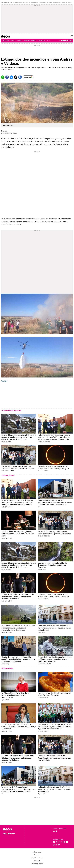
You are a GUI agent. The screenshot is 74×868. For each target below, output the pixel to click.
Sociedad (27, 40)
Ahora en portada (8, 476)
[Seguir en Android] (54, 831)
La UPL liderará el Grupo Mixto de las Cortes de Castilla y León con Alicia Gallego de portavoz (18, 727)
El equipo (37, 855)
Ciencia (34, 40)
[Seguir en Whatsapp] (57, 845)
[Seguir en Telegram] (61, 842)
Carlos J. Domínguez (44, 442)
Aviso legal (37, 861)
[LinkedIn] (20, 77)
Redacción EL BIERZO (44, 664)
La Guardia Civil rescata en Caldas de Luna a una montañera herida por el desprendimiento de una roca (18, 628)
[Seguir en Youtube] (67, 842)
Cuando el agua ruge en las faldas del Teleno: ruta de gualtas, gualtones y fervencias (53, 565)
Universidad (42, 40)
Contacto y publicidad (37, 864)
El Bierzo (50, 40)
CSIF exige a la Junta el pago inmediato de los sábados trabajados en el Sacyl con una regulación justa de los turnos (55, 727)
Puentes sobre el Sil (33, 2)
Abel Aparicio (42, 570)
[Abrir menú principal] (72, 36)
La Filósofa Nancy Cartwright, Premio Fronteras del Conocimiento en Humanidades (16, 695)
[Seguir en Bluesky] (54, 842)
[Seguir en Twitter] (57, 842)
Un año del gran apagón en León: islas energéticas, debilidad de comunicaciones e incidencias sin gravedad (19, 659)
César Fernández (6, 442)
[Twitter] (16, 77)
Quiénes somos (37, 852)
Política (13, 40)
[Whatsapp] (3, 77)
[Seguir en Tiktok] (54, 845)
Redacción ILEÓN (43, 471)
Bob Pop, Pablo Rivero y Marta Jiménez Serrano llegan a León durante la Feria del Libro (18, 534)
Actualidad (6, 40)
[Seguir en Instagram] (64, 842)
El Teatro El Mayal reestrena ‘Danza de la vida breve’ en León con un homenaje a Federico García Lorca (18, 596)
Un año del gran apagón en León (45, 2)
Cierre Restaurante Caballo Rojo (60, 2)
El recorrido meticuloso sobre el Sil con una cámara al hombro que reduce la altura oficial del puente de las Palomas (19, 437)
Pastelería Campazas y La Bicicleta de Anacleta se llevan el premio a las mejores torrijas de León (18, 469)
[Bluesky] (11, 77)
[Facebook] (7, 77)
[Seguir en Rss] (59, 845)
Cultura (20, 40)
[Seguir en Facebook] (59, 842)
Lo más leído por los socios (11, 410)
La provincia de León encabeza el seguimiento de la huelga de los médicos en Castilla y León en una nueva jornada (55, 502)
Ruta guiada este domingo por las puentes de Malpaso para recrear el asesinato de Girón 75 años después (55, 659)
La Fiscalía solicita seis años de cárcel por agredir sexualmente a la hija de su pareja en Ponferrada (54, 628)
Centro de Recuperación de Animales (21, 2)
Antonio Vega (5, 664)
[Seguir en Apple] (56, 831)
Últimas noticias (7, 668)
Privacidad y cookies (37, 858)
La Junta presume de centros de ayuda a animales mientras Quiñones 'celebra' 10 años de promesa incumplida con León (54, 437)
